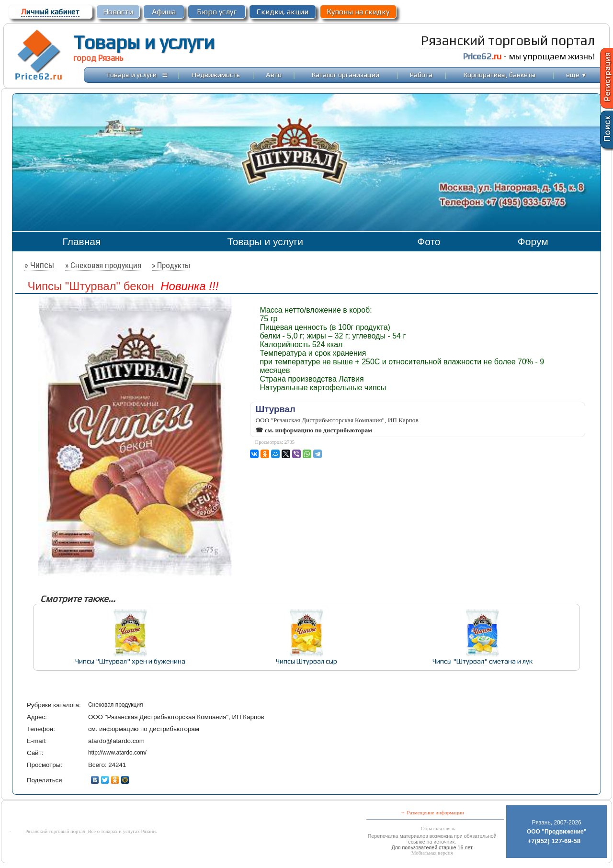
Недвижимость (216, 74)
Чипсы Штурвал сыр (306, 661)
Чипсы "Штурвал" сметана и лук (482, 661)
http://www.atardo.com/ (117, 753)
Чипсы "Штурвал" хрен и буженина (130, 661)
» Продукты (171, 265)
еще (576, 74)
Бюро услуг (217, 12)
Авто (274, 74)
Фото (429, 242)
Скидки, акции (283, 12)
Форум (533, 242)
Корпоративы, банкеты (499, 74)
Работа (421, 74)
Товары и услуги (144, 42)
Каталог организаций (346, 74)
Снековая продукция (116, 705)
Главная (81, 242)
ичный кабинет (50, 12)
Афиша (164, 12)
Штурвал (275, 409)
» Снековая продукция (103, 265)
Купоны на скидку (358, 12)
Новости (118, 12)
